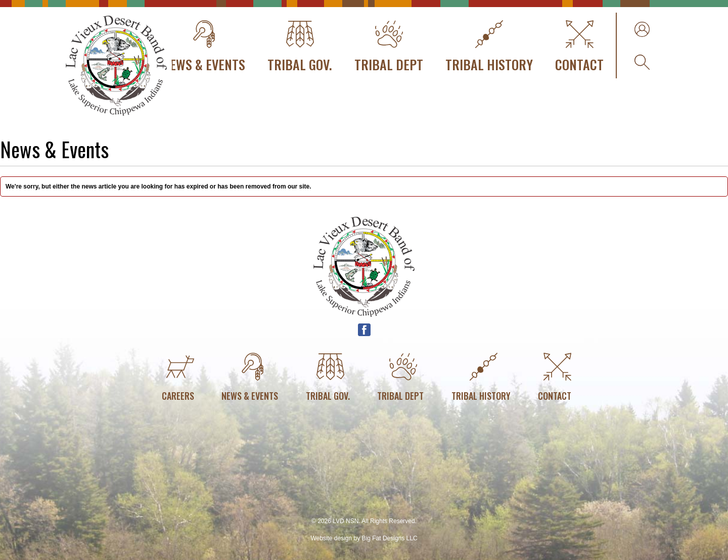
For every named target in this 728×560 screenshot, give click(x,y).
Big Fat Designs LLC (390, 538)
